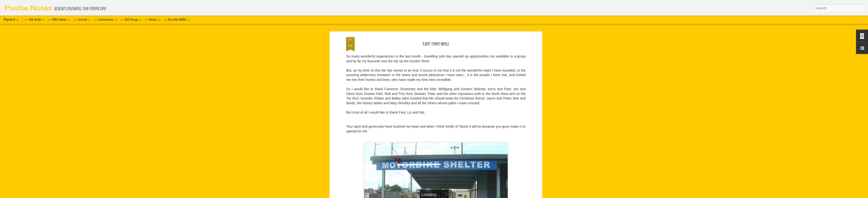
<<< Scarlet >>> (82, 20)
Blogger (457, 195)
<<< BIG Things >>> (131, 20)
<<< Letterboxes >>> (106, 20)
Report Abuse (471, 195)
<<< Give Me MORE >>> (177, 20)
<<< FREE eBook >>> (59, 20)
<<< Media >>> (153, 20)
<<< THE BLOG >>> (35, 20)
